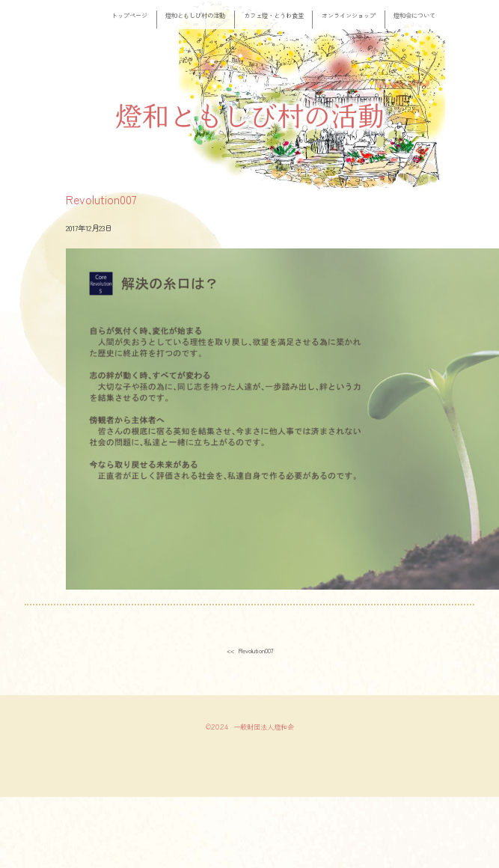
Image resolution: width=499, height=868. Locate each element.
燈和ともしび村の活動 (195, 15)
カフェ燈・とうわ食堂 (274, 15)
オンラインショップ (349, 15)
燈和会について (414, 15)
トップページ (129, 15)
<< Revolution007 (250, 650)
